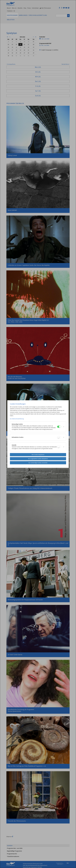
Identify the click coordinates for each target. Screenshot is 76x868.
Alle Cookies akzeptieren (38, 455)
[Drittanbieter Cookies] (59, 437)
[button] (63, 427)
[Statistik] (59, 447)
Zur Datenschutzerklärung (17, 419)
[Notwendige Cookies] (59, 427)
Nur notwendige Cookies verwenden (38, 463)
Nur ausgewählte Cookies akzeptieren (38, 459)
